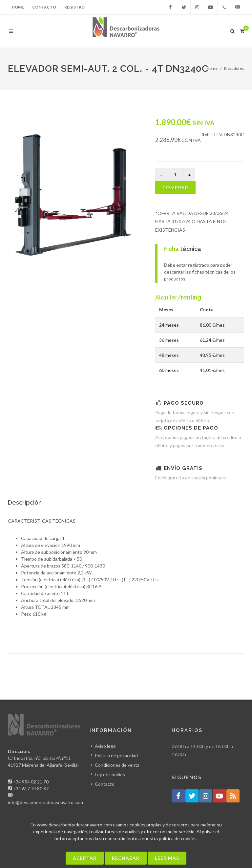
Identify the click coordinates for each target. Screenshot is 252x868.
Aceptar (85, 858)
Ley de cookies (110, 774)
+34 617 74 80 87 (31, 789)
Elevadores (234, 68)
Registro (74, 7)
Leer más (167, 858)
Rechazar (126, 858)
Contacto (44, 7)
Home (18, 7)
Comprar (175, 188)
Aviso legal (106, 746)
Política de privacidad (116, 755)
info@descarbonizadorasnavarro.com (45, 802)
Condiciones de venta (117, 765)
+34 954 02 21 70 (31, 782)
